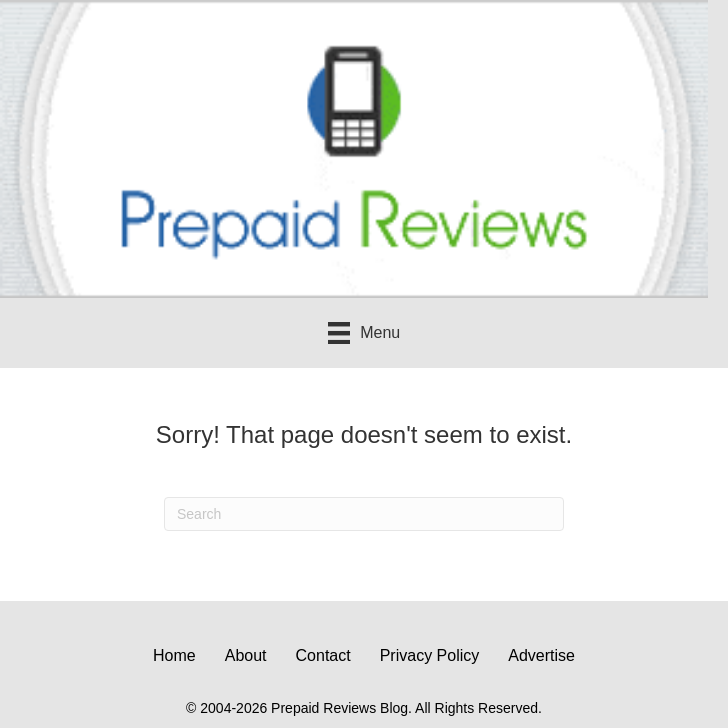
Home (174, 655)
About (246, 655)
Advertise (541, 655)
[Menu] (364, 333)
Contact (323, 655)
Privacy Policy (430, 655)
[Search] (364, 514)
